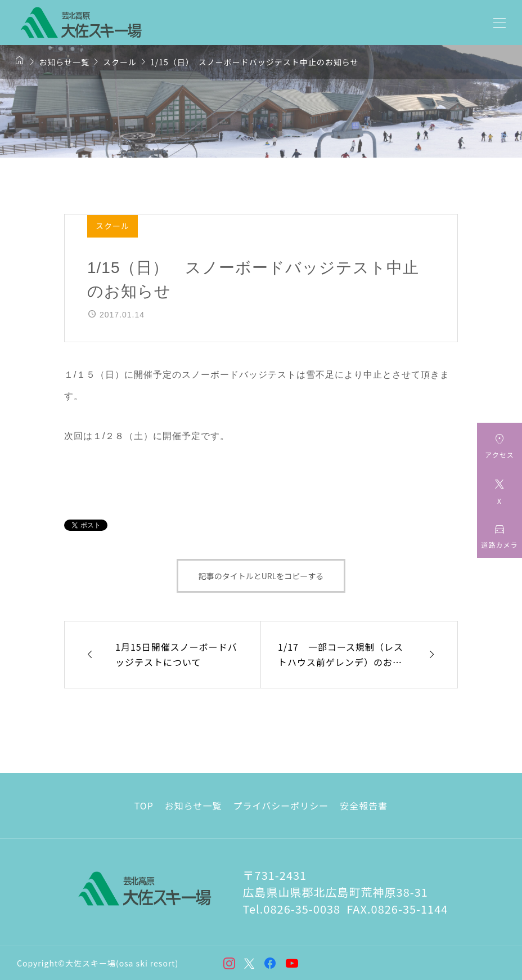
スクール (112, 226)
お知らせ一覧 (193, 806)
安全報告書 (364, 806)
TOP (144, 806)
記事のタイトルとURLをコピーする (261, 576)
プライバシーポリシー (281, 806)
